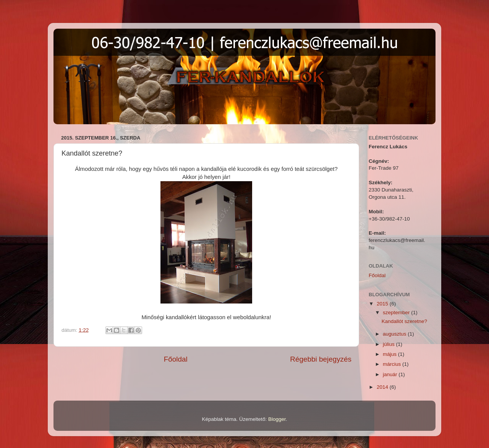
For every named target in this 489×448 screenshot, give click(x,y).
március (393, 364)
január (391, 374)
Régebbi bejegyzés (321, 359)
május (390, 354)
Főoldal (176, 359)
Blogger (277, 419)
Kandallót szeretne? (404, 321)
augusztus (395, 334)
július (389, 344)
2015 (383, 304)
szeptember (397, 312)
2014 (383, 387)
